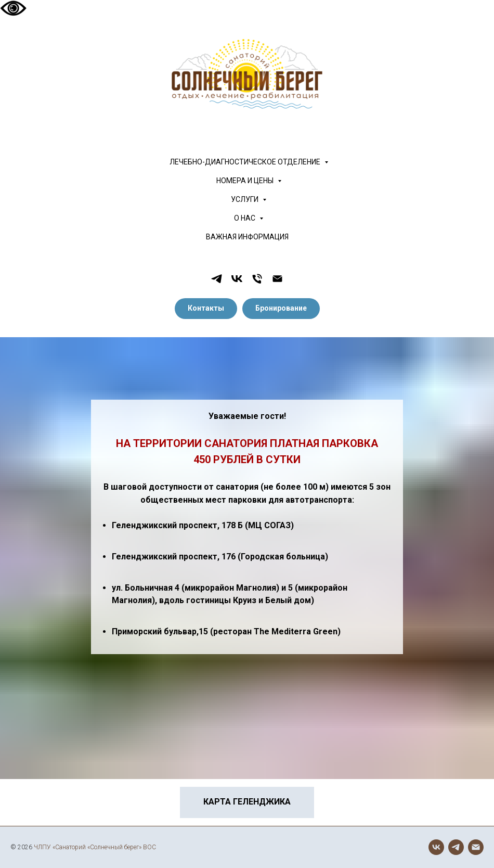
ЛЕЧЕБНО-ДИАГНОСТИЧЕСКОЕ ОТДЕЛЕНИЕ (246, 162)
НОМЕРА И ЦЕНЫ (246, 181)
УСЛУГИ (245, 199)
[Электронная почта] (277, 279)
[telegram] (217, 279)
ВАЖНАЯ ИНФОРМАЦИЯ (247, 237)
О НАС (245, 218)
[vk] (237, 279)
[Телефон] (257, 279)
